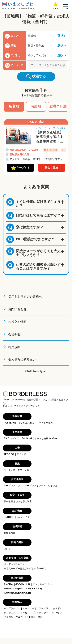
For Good (27, 439)
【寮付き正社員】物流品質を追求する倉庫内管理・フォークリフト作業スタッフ (50, 137)
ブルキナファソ (40, 613)
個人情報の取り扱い (22, 360)
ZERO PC (9, 454)
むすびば (53, 486)
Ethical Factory (34, 589)
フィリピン (24, 613)
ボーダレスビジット (35, 486)
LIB (28, 585)
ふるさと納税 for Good (46, 439)
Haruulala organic (14, 589)
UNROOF (9, 517)
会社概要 (14, 335)
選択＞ (62, 36)
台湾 (40, 617)
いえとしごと (23, 517)
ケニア (19, 617)
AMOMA (8, 585)
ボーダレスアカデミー (15, 565)
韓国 (33, 617)
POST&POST (11, 423)
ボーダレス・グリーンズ (16, 470)
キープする (20, 168)
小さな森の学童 (24, 502)
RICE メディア (11, 439)
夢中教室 (8, 502)
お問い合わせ (17, 309)
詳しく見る (52, 168)
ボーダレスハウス (13, 486)
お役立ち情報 (17, 322)
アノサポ (21, 454)
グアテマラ (42, 609)
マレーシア (57, 613)
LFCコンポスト (28, 423)
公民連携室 (10, 533)
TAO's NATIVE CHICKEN (17, 593)
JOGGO (20, 585)
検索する (36, 77)
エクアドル (57, 609)
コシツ (7, 549)
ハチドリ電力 (46, 423)
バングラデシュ (12, 609)
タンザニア (10, 613)
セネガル (9, 617)
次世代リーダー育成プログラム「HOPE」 (26, 569)
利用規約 (14, 347)
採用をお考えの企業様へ (25, 297)
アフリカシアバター (43, 585)
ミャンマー (28, 609)
